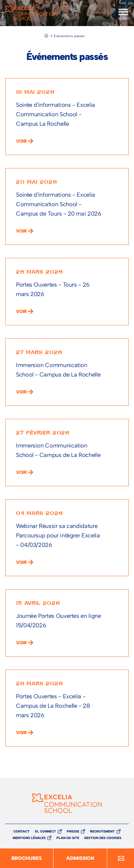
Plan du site (68, 838)
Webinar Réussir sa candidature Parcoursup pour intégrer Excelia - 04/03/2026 (58, 535)
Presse (73, 831)
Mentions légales (29, 838)
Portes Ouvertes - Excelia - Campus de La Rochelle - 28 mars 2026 (53, 706)
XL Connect (45, 831)
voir (21, 141)
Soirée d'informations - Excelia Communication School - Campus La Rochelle (56, 114)
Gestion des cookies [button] (103, 838)
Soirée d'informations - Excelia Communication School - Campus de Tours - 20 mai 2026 (59, 204)
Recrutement (102, 831)
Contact (22, 832)
